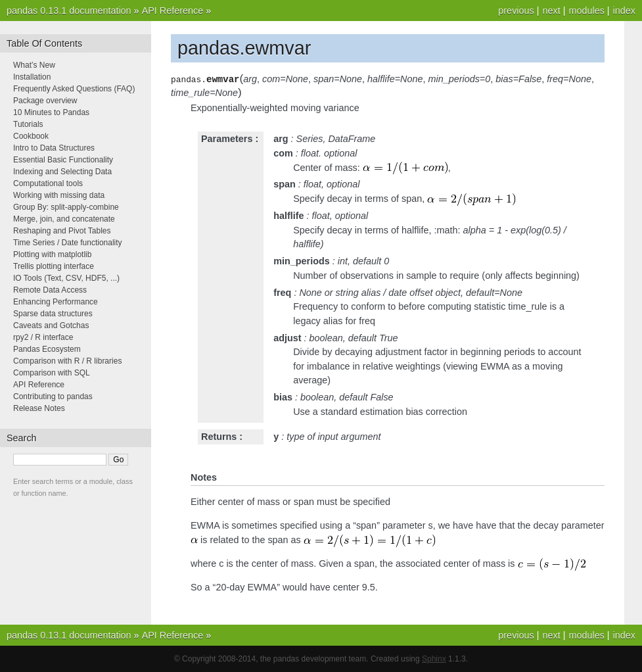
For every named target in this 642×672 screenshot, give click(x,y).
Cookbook (31, 136)
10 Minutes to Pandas (51, 112)
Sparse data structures (53, 314)
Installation (32, 77)
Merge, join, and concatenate (64, 219)
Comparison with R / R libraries (67, 361)
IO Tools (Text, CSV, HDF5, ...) (66, 278)
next (551, 11)
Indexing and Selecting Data (62, 172)
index (624, 11)
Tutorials (28, 124)
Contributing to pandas (53, 396)
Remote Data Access (50, 290)
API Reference (173, 11)
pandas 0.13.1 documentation (69, 11)
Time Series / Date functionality (68, 243)
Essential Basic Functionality (63, 160)
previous (516, 11)
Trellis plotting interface (54, 266)
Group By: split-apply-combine (66, 207)
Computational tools (48, 183)
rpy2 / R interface (43, 337)
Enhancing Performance (56, 302)
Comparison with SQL (52, 373)
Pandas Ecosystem (47, 349)
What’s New (34, 65)
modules (586, 11)
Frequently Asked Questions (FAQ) (74, 89)
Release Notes (39, 408)
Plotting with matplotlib (52, 254)
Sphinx (434, 659)
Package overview (45, 101)
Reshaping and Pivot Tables (62, 231)
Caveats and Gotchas (51, 325)
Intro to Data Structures (54, 148)
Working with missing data (59, 195)
